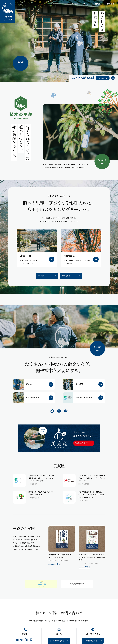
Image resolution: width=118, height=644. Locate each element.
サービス (87, 4)
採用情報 (111, 4)
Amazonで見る (54, 564)
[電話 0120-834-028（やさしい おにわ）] (83, 78)
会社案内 (99, 4)
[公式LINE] (113, 78)
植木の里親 (74, 4)
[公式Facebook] (52, 411)
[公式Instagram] (59, 411)
